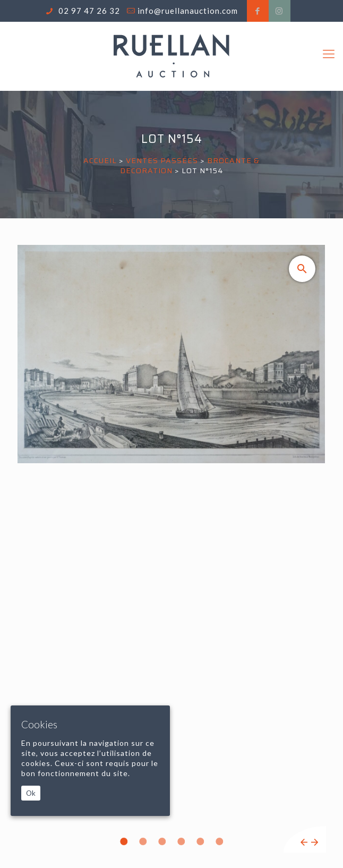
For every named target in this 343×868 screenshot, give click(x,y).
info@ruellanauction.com (188, 11)
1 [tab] (124, 841)
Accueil (100, 160)
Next (315, 842)
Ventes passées (162, 160)
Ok (31, 793)
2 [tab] (143, 841)
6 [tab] (219, 841)
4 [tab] (181, 841)
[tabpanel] (171, 549)
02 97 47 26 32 (88, 11)
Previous (304, 842)
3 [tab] (162, 841)
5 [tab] (200, 841)
